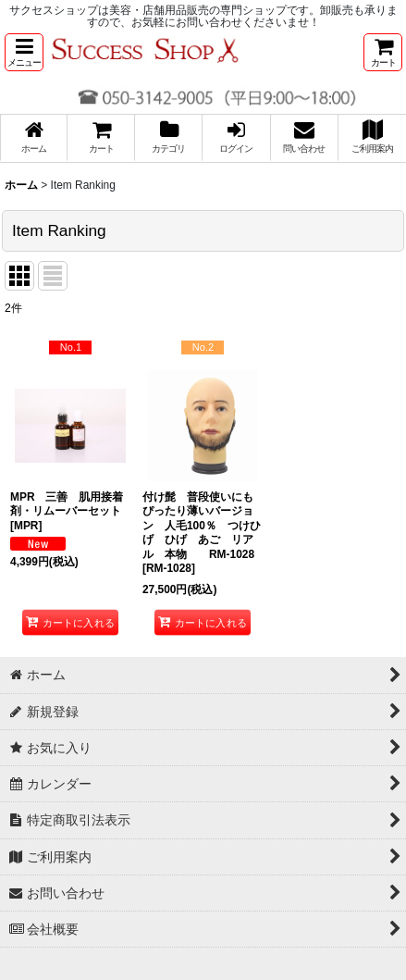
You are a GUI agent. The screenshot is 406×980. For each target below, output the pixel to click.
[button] (24, 52)
